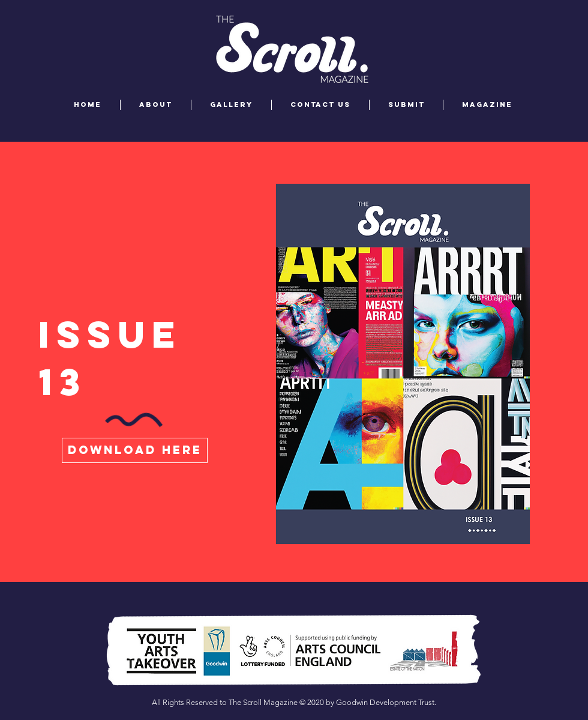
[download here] (135, 450)
